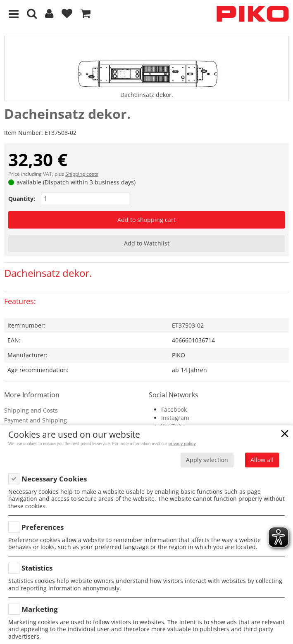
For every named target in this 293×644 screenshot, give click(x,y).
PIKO (179, 355)
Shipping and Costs (31, 410)
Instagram (175, 418)
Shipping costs (82, 174)
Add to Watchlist (147, 243)
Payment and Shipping (36, 420)
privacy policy (182, 444)
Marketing (40, 609)
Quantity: (22, 199)
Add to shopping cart (146, 220)
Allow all (262, 460)
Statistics (37, 568)
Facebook (174, 409)
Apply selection (207, 460)
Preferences (43, 527)
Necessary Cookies (54, 479)
